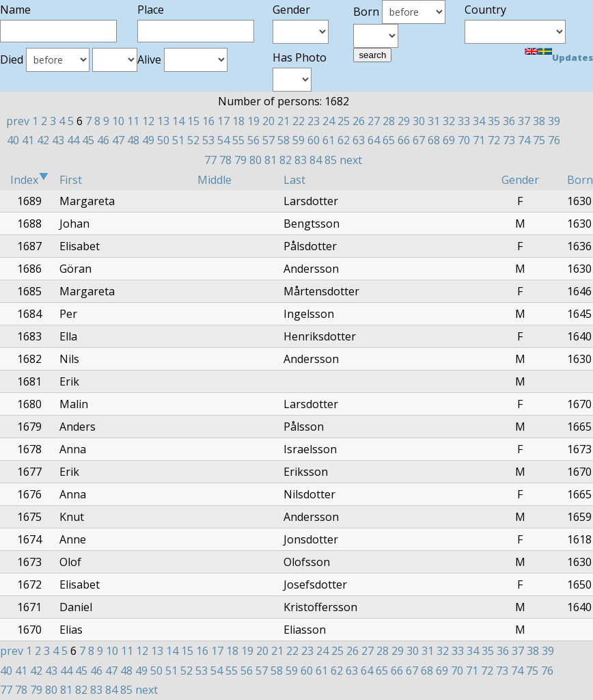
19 (253, 121)
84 (316, 160)
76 (554, 140)
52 (193, 140)
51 (178, 140)
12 (148, 121)
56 (253, 140)
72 (494, 140)
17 (223, 121)
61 (329, 140)
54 (223, 140)
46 (103, 140)
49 (148, 140)
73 (509, 140)
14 (178, 121)
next (351, 160)
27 (374, 121)
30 (419, 121)
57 (268, 140)
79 (240, 160)
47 (118, 140)
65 (389, 140)
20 (268, 121)
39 (554, 121)
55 (238, 140)
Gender (520, 180)
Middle (215, 180)
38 (539, 121)
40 (13, 140)
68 (434, 140)
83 (301, 160)
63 (359, 140)
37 (524, 121)
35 (494, 121)
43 (58, 140)
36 (509, 121)
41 (28, 140)
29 (404, 121)
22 (299, 121)
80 (256, 160)
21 (284, 121)
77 (210, 160)
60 (314, 140)
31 (434, 121)
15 (193, 121)
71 (479, 140)
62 (344, 140)
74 (524, 140)
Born (580, 180)
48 (133, 140)
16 (208, 121)
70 (464, 140)
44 (73, 140)
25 (344, 121)
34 (479, 121)
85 (331, 160)
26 (359, 121)
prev (18, 121)
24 (329, 121)
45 (88, 140)
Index (29, 180)
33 (464, 121)
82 (286, 160)
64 (374, 140)
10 (118, 121)
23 (314, 121)
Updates (573, 57)
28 (389, 121)
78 (225, 160)
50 (163, 140)
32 (449, 121)
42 (43, 140)
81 (271, 160)
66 (404, 140)
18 (238, 121)
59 (299, 140)
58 (284, 140)
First (71, 180)
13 (163, 121)
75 (539, 140)
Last (294, 180)
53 (208, 140)
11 (133, 121)
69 (449, 140)
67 (419, 140)
